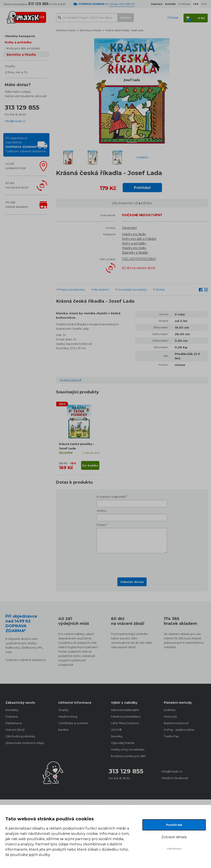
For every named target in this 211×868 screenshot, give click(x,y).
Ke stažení (102, 289)
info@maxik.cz (15, 121)
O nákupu (184, 4)
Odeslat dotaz (132, 582)
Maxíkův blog (68, 716)
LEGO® (116, 730)
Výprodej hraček (123, 743)
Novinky (117, 736)
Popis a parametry (72, 289)
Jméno (102, 511)
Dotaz (160, 289)
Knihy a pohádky (18, 42)
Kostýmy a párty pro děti (128, 756)
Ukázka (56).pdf (70, 380)
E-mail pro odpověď (111, 497)
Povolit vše (174, 825)
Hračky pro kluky (134, 234)
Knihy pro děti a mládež (23, 48)
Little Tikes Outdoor (125, 723)
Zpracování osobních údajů (25, 743)
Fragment (129, 228)
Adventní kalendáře (125, 710)
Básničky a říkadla (21, 54)
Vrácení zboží (15, 730)
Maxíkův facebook (175, 778)
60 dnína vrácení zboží (17, 185)
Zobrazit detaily (174, 837)
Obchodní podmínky (20, 736)
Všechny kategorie (20, 36)
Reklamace (14, 723)
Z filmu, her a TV (16, 72)
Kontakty (12, 710)
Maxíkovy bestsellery (126, 716)
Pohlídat (142, 188)
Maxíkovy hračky (66, 30)
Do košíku (90, 465)
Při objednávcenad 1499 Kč (26, 145)
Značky (10, 66)
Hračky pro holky (134, 248)
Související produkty (132, 289)
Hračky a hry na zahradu (128, 749)
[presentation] (132, 564)
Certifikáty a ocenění (73, 723)
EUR (204, 4)
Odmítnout (174, 849)
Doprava (12, 716)
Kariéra (63, 730)
